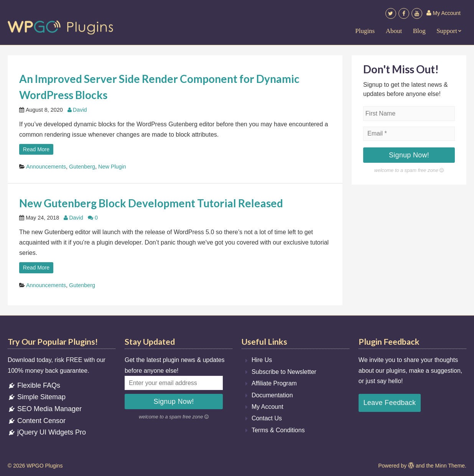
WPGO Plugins (44, 466)
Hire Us (262, 360)
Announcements (46, 167)
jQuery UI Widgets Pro (47, 432)
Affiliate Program (274, 383)
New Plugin (112, 167)
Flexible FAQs (34, 385)
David (80, 110)
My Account (444, 13)
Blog (419, 31)
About (394, 31)
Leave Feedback (389, 403)
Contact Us (267, 418)
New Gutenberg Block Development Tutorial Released (151, 203)
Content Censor (37, 421)
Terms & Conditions (278, 430)
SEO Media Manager (45, 409)
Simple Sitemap (37, 397)
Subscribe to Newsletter (284, 372)
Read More (36, 149)
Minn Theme (450, 466)
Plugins (365, 31)
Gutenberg (82, 167)
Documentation (272, 395)
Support (447, 31)
